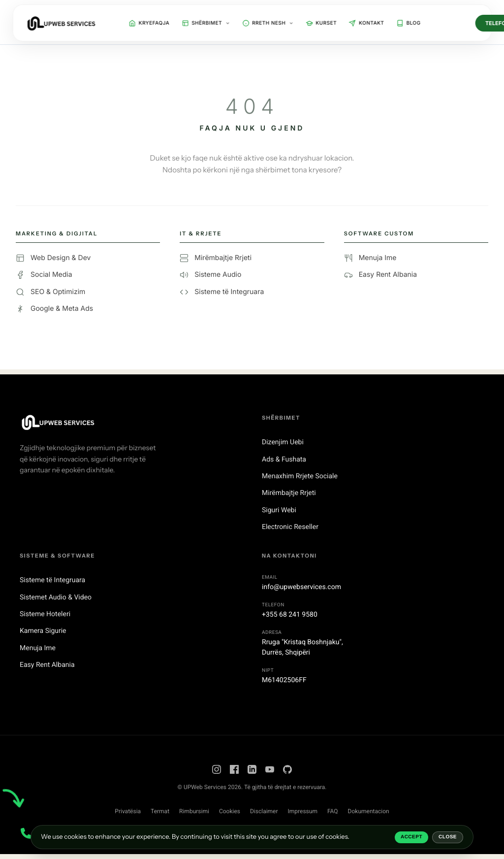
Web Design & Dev (53, 258)
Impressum (303, 811)
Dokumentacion (369, 811)
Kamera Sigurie (43, 631)
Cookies (230, 811)
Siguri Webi (279, 510)
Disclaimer (264, 811)
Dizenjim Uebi (283, 442)
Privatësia (128, 811)
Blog (408, 23)
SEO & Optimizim (50, 292)
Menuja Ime (370, 258)
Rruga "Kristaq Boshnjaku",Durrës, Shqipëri (302, 647)
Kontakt (366, 23)
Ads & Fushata (284, 460)
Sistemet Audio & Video (56, 597)
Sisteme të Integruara (222, 292)
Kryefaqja (149, 23)
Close (448, 837)
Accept (411, 837)
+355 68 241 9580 (290, 615)
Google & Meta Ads (54, 309)
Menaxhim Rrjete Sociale (300, 476)
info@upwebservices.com (301, 587)
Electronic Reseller (290, 527)
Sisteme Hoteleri (45, 614)
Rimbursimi (194, 811)
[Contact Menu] (26, 833)
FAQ (333, 811)
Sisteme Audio (210, 275)
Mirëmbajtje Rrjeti (216, 258)
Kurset (321, 23)
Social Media (44, 275)
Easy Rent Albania (380, 275)
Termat (160, 811)
